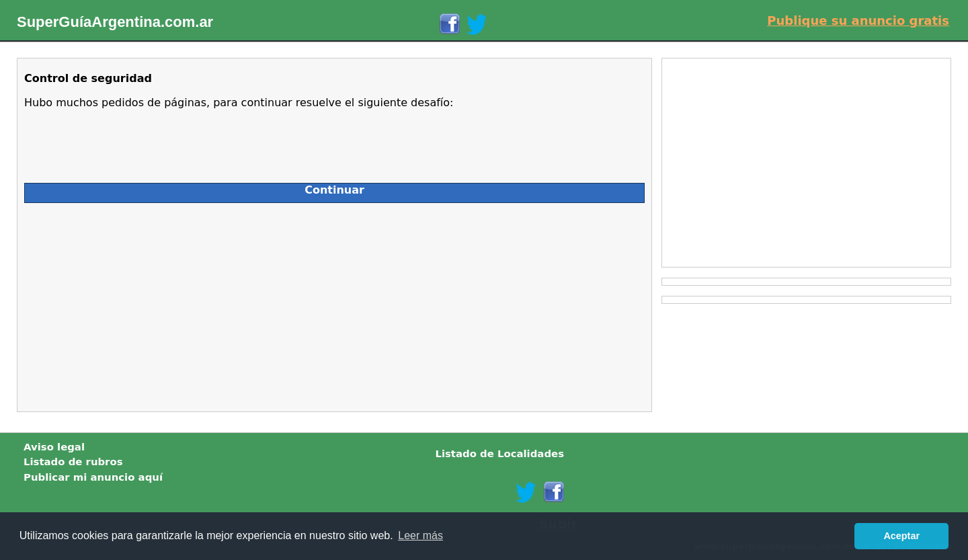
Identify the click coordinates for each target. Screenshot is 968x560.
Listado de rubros (73, 462)
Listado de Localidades (499, 454)
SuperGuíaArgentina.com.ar (115, 22)
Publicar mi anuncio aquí (93, 477)
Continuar (334, 190)
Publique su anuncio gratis (858, 21)
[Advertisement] (144, 304)
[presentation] (126, 141)
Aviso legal (54, 447)
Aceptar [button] (901, 536)
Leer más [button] (420, 535)
